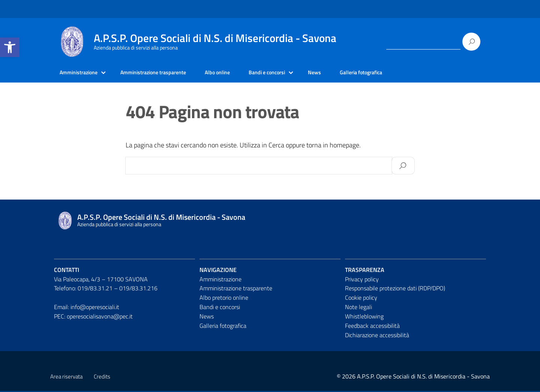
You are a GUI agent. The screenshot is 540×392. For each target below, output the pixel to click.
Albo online (236, 73)
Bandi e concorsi (290, 73)
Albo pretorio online (224, 299)
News (341, 73)
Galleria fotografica (392, 73)
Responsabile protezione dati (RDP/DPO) (395, 290)
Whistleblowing (364, 317)
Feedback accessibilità (372, 327)
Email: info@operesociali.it (87, 308)
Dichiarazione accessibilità (377, 336)
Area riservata (66, 378)
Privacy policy (362, 280)
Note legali (358, 308)
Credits (102, 378)
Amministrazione (82, 73)
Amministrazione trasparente (164, 73)
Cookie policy (361, 299)
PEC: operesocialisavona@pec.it (93, 317)
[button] (10, 47)
